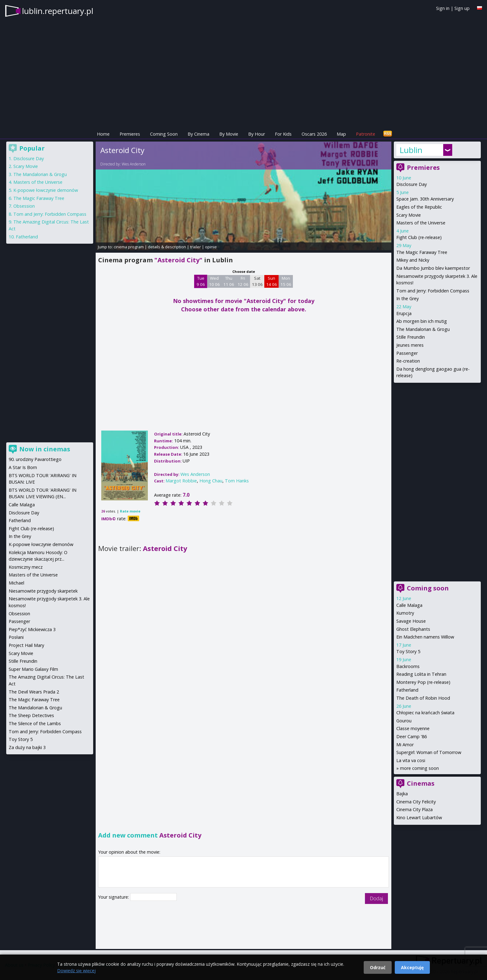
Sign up (462, 8)
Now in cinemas (45, 449)
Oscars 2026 (314, 134)
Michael (16, 583)
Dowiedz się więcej (76, 971)
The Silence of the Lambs (35, 723)
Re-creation (408, 361)
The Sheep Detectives (31, 715)
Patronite (366, 134)
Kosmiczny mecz (26, 567)
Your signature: (114, 897)
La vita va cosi (411, 760)
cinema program (129, 247)
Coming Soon (164, 134)
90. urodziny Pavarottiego (35, 459)
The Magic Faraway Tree (422, 252)
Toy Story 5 (408, 651)
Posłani (16, 637)
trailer (196, 247)
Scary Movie (409, 215)
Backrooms (408, 666)
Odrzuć (378, 967)
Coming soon (428, 588)
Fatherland (407, 690)
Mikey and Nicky (413, 260)
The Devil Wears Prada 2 (34, 692)
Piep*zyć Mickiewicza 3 (32, 629)
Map (341, 134)
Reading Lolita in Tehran (421, 674)
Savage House (411, 621)
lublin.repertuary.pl (58, 11)
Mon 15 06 (286, 281)
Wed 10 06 (214, 281)
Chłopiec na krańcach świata (425, 713)
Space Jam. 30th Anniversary (425, 199)
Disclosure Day (412, 184)
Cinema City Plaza (414, 809)
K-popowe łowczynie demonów (46, 190)
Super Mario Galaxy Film (33, 669)
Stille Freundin (411, 337)
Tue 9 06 (201, 281)
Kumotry (405, 613)
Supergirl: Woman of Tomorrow (429, 752)
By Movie (229, 134)
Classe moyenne (413, 728)
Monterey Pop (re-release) (423, 682)
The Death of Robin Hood (423, 698)
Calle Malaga (409, 605)
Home (103, 134)
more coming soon (419, 768)
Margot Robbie (181, 481)
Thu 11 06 (229, 281)
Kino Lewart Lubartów (419, 817)
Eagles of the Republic (419, 207)
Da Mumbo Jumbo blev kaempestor (433, 268)
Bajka (402, 794)
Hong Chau (211, 481)
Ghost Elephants (413, 629)
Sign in (443, 8)
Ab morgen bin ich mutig (422, 321)
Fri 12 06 (243, 281)
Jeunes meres (410, 345)
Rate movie (130, 511)
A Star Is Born (23, 467)
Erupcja (404, 313)
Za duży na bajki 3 (27, 747)
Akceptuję (412, 967)
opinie (211, 247)
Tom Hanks (237, 481)
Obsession (24, 206)
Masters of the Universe (421, 223)
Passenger (407, 353)
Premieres (130, 134)
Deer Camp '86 (412, 736)
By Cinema (198, 134)
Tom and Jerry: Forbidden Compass (433, 291)
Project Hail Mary (26, 645)
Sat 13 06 (257, 281)
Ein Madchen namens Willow (425, 637)
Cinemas (421, 783)
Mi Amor (405, 745)
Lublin (411, 150)
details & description (167, 247)
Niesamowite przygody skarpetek (43, 591)
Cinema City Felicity (416, 802)
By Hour (257, 134)
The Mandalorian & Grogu (423, 329)
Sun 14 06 (272, 281)
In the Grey (407, 298)
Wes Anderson (134, 164)
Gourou (404, 721)
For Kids (283, 134)
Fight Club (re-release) (419, 237)
